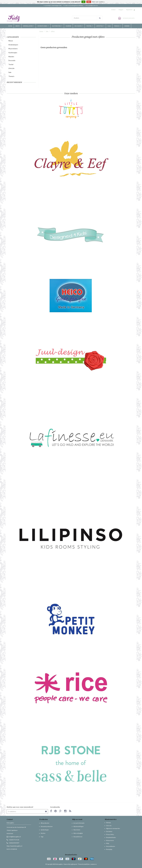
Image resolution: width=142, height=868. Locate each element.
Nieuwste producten (47, 826)
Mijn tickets (77, 830)
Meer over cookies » (99, 2)
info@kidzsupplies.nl (14, 837)
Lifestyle (100, 26)
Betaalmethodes (111, 837)
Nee (89, 2)
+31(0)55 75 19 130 (13, 840)
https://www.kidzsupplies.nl (14, 846)
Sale (109, 26)
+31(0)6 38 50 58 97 (13, 843)
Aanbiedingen (45, 830)
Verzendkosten (111, 846)
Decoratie (79, 26)
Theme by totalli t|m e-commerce (87, 864)
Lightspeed (74, 864)
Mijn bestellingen (78, 826)
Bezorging (109, 849)
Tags (47, 31)
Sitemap (108, 823)
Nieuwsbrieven (78, 837)
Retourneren (110, 840)
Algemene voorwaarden (113, 828)
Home (10, 26)
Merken (127, 26)
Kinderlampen (29, 26)
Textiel (90, 26)
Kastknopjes (57, 26)
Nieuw (18, 26)
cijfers (53, 31)
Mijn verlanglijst (78, 833)
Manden (68, 26)
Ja (83, 2)
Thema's (117, 26)
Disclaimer (109, 831)
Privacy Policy (110, 834)
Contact (113, 10)
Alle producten (45, 823)
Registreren (129, 10)
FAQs (108, 843)
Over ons (109, 826)
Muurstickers (43, 26)
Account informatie (79, 823)
